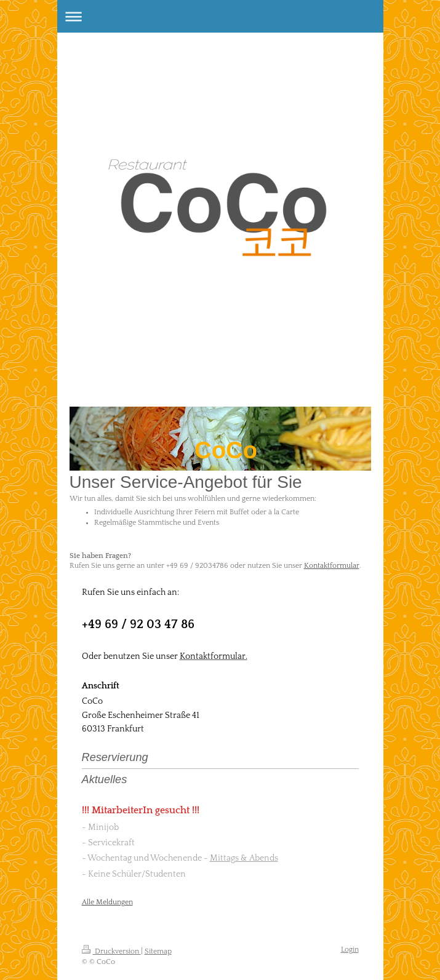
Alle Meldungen (107, 902)
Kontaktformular (332, 566)
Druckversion (111, 951)
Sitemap (158, 951)
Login (350, 950)
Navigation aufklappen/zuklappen (220, 16)
